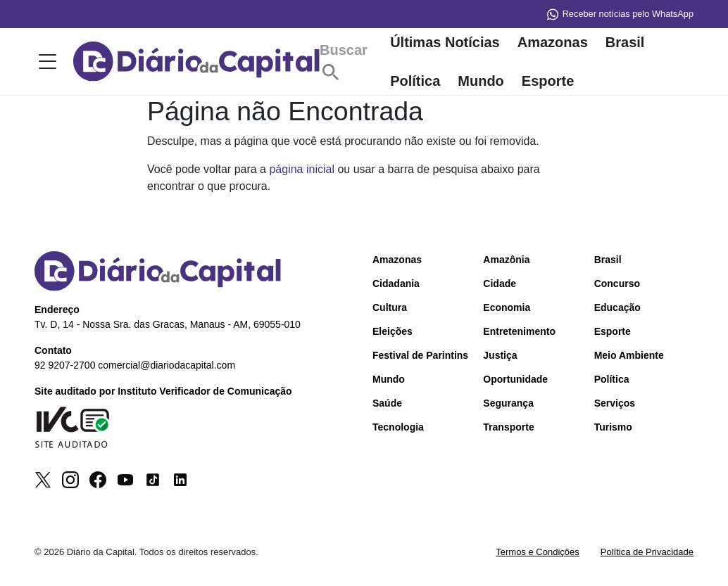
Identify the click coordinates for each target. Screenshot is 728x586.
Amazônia (506, 260)
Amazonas (553, 42)
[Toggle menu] (45, 62)
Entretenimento (519, 331)
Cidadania (396, 284)
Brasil (625, 42)
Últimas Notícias (445, 42)
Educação (617, 307)
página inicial (302, 169)
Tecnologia (398, 427)
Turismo (613, 427)
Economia (507, 307)
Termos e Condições (538, 552)
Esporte (548, 81)
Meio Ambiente (629, 355)
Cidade (500, 284)
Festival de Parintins (420, 355)
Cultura (390, 307)
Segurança (508, 403)
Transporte (508, 427)
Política (415, 81)
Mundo (481, 81)
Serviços (615, 403)
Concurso (617, 284)
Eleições (393, 331)
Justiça (500, 355)
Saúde (387, 403)
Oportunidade (515, 379)
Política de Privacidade (647, 552)
